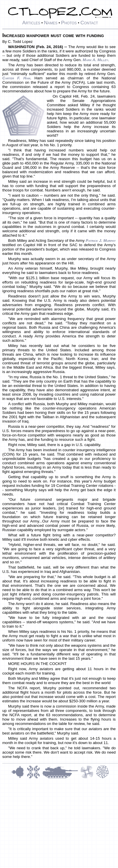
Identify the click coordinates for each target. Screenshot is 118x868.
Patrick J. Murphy (101, 241)
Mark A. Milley (95, 60)
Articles (31, 23)
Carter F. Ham (16, 78)
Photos (69, 23)
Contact (89, 23)
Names (51, 23)
